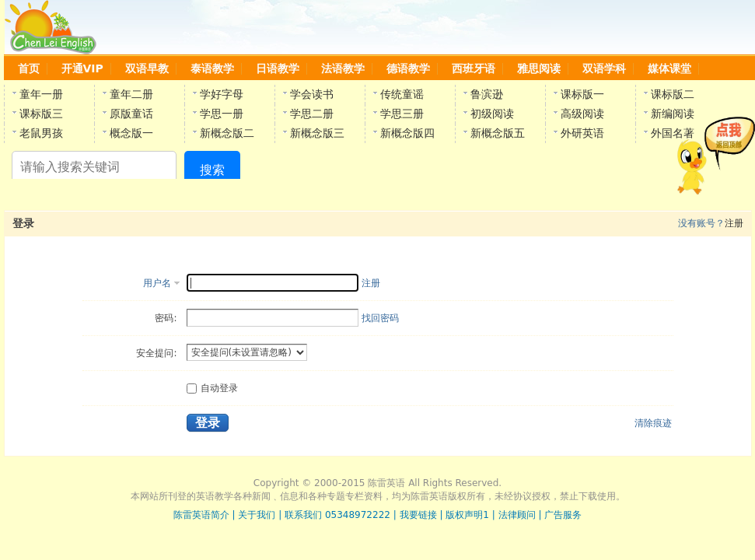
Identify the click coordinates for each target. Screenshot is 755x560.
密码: (166, 318)
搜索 (212, 170)
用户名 (157, 283)
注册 (371, 283)
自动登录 (212, 388)
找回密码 (380, 318)
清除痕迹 (653, 423)
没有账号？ (701, 223)
